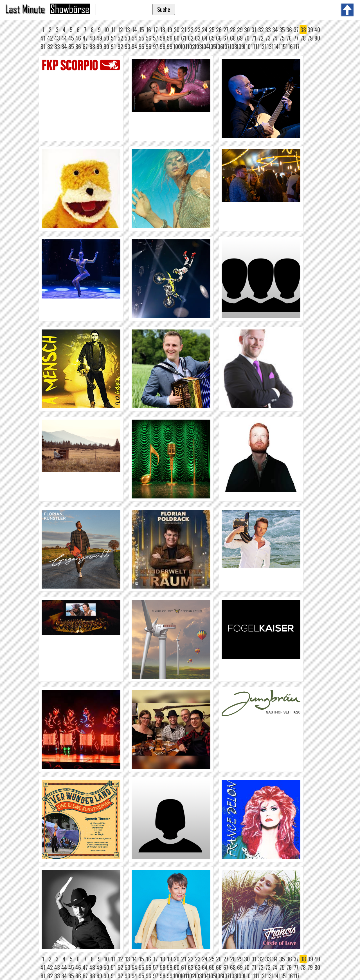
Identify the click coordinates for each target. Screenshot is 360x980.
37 (296, 30)
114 (275, 46)
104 (205, 46)
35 (282, 30)
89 (99, 46)
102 (191, 46)
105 (212, 46)
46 (78, 38)
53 (127, 38)
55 (141, 38)
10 (106, 30)
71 (254, 38)
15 (141, 30)
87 (85, 46)
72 (261, 38)
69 (240, 38)
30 (247, 30)
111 (254, 46)
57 (156, 38)
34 (275, 30)
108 (233, 46)
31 (254, 30)
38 (303, 30)
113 (268, 46)
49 (99, 38)
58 (163, 38)
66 (219, 38)
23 (198, 30)
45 (71, 38)
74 (275, 38)
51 (113, 38)
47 (85, 38)
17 (156, 30)
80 (317, 38)
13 (127, 30)
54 (134, 38)
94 (134, 46)
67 (226, 38)
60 (177, 38)
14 (134, 30)
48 (92, 38)
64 (205, 38)
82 (50, 46)
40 (317, 30)
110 (247, 46)
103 (198, 46)
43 (57, 38)
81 (43, 46)
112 (261, 46)
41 (43, 38)
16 (148, 30)
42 (50, 38)
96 (148, 46)
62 (191, 38)
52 (120, 38)
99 (170, 46)
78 (303, 38)
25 (212, 30)
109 (240, 46)
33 (268, 30)
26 (219, 30)
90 (106, 46)
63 (198, 38)
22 (191, 30)
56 (148, 38)
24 (205, 30)
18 (163, 30)
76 (289, 38)
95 (141, 46)
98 (163, 46)
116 (289, 46)
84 (64, 46)
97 (156, 46)
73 (268, 38)
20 (177, 30)
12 (120, 30)
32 (261, 30)
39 (310, 30)
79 (310, 38)
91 (113, 46)
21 (184, 30)
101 (184, 46)
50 (106, 38)
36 (289, 30)
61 (184, 38)
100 (177, 46)
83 (57, 46)
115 (282, 46)
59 (170, 38)
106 (219, 46)
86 (78, 46)
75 (282, 38)
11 (113, 30)
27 (226, 30)
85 (71, 46)
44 (64, 38)
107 (226, 46)
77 (296, 38)
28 (233, 30)
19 (170, 30)
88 (92, 46)
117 (296, 46)
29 (240, 30)
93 (127, 46)
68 (233, 38)
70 (247, 38)
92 (120, 46)
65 (212, 38)
